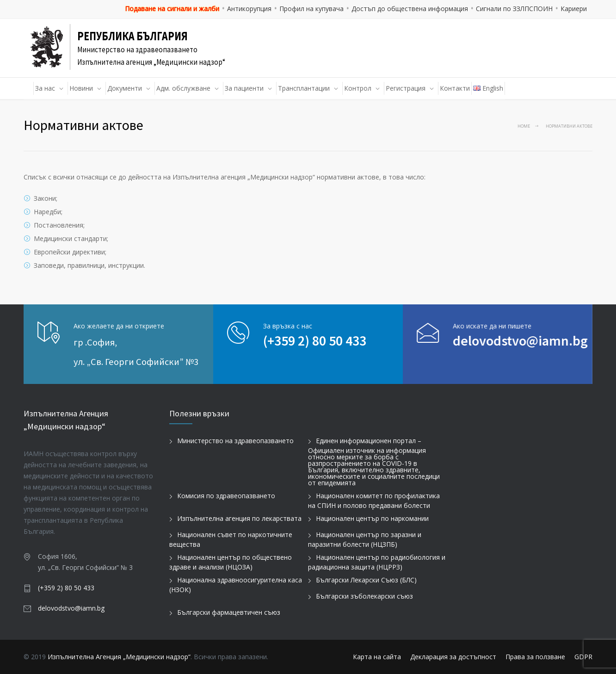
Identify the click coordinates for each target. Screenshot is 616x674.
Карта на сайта (377, 657)
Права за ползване (535, 657)
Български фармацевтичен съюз (229, 612)
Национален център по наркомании (372, 518)
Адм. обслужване (183, 88)
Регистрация (406, 88)
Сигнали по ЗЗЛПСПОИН (514, 9)
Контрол (358, 88)
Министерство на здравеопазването (235, 441)
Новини (81, 88)
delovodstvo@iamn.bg (495, 340)
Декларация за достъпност (453, 657)
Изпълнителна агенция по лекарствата (239, 518)
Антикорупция (249, 9)
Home (524, 126)
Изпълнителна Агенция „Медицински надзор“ (119, 657)
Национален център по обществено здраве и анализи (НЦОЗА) (231, 562)
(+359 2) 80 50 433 (315, 340)
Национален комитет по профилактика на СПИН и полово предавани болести (374, 501)
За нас (45, 88)
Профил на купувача (311, 9)
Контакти (455, 88)
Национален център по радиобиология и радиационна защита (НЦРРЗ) (377, 562)
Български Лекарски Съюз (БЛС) (366, 580)
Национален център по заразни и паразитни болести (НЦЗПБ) (365, 539)
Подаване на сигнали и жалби (172, 9)
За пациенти (244, 88)
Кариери (574, 9)
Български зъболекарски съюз (364, 596)
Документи (125, 88)
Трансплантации (304, 88)
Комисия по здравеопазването (226, 496)
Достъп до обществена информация (410, 9)
